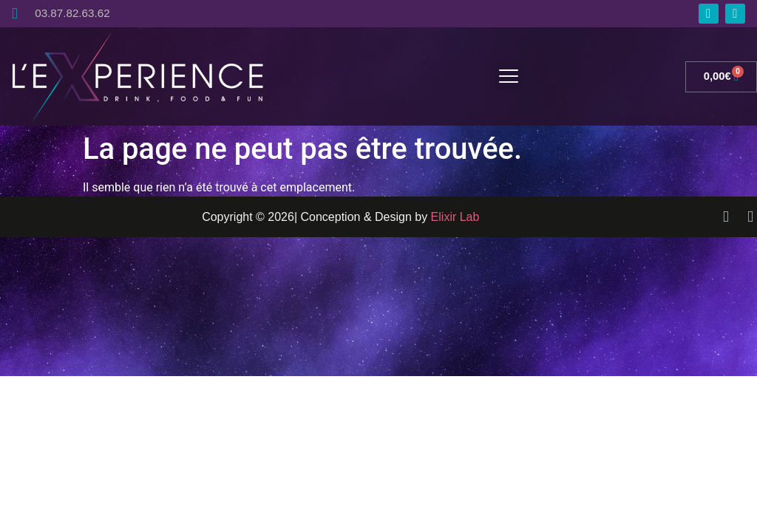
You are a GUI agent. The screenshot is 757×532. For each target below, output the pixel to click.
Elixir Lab (455, 217)
